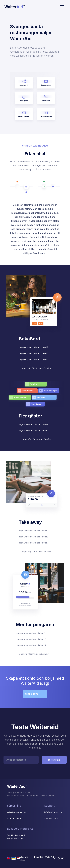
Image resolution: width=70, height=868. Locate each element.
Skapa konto (35, 694)
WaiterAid (49, 857)
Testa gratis (54, 760)
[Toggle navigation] (62, 7)
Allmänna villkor (24, 858)
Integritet (38, 857)
